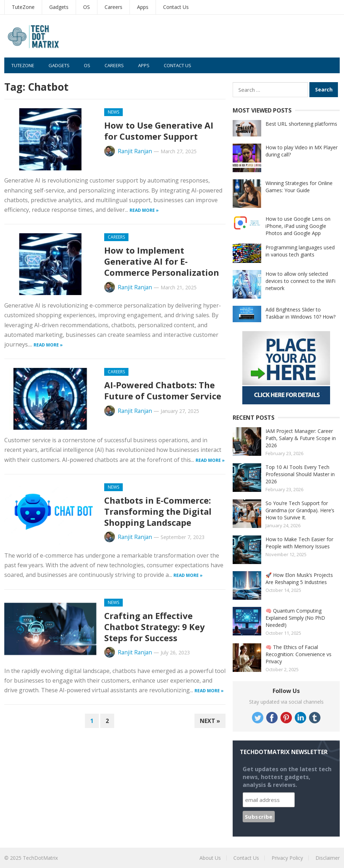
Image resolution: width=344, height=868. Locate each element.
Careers (113, 7)
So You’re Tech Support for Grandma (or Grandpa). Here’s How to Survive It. (300, 510)
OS (87, 7)
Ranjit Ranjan (135, 151)
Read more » (144, 210)
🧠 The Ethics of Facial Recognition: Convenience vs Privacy (299, 654)
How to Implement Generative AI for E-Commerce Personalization (162, 261)
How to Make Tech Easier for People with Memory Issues (299, 543)
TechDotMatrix (40, 858)
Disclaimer (328, 858)
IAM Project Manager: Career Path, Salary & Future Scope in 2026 (301, 438)
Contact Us (176, 7)
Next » (210, 721)
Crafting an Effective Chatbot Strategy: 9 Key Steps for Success (155, 627)
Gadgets (59, 7)
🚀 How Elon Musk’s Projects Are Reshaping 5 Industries (299, 578)
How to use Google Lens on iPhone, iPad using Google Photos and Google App (298, 226)
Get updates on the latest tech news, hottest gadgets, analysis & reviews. (287, 777)
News (113, 112)
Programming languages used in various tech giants (300, 251)
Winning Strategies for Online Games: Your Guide (299, 187)
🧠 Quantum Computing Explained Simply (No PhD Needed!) (295, 618)
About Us (210, 858)
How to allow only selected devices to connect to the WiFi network (300, 281)
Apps (143, 7)
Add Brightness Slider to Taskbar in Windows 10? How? (300, 313)
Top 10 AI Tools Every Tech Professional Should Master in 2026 (300, 474)
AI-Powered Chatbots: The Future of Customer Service (163, 390)
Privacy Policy (287, 858)
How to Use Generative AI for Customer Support (159, 131)
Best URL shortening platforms (301, 124)
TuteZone (23, 7)
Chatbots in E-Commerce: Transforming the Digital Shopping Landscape (158, 511)
